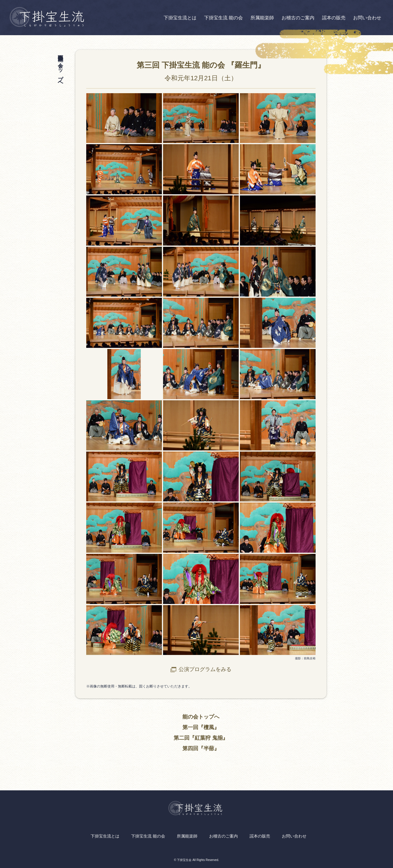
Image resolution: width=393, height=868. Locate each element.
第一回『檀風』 (201, 727)
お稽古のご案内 (298, 18)
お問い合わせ (367, 18)
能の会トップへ (201, 717)
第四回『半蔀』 (201, 748)
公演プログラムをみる (205, 669)
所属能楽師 (262, 18)
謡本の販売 (334, 18)
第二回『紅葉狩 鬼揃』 (201, 738)
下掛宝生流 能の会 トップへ (60, 68)
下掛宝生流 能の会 (223, 18)
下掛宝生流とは (180, 18)
